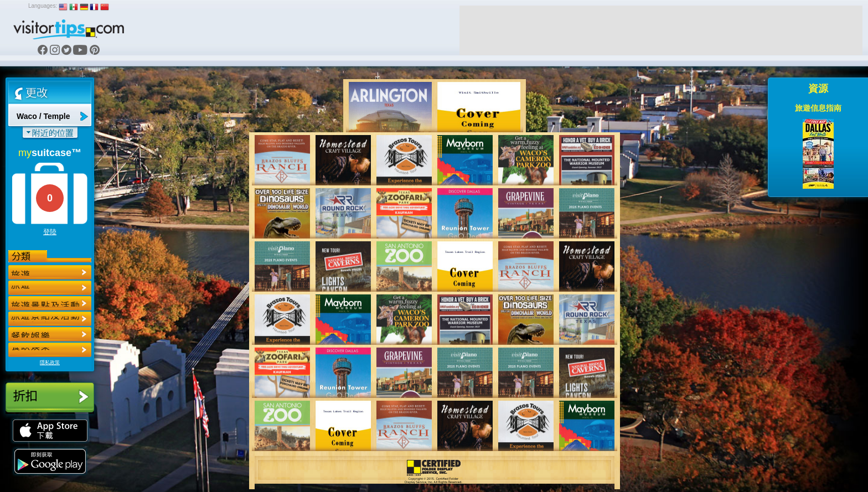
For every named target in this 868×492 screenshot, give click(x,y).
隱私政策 (50, 362)
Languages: (43, 6)
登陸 (50, 232)
